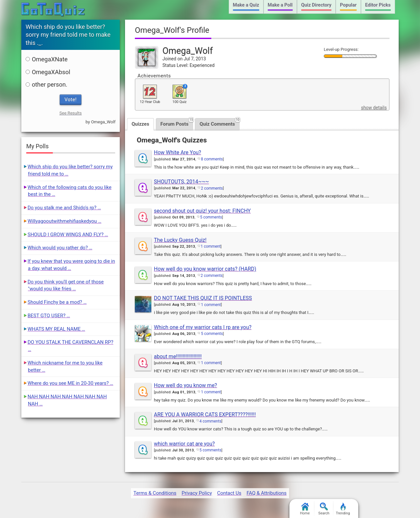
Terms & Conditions (155, 493)
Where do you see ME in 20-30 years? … (70, 383)
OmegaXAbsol (48, 72)
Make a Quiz (246, 5)
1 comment (211, 246)
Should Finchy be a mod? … (57, 302)
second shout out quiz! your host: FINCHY (202, 211)
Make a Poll (280, 5)
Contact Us (229, 493)
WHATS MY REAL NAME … (56, 329)
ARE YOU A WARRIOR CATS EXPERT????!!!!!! (205, 414)
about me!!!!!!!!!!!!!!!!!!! (178, 356)
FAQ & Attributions (266, 493)
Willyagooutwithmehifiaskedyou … (64, 221)
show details (374, 108)
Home (305, 509)
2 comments (212, 188)
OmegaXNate (47, 59)
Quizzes (140, 124)
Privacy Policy (197, 493)
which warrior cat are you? (184, 444)
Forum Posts (177, 123)
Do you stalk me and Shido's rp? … (64, 208)
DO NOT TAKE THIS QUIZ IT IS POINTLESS (203, 298)
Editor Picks (378, 5)
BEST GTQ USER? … (49, 316)
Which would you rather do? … (60, 248)
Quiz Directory (316, 5)
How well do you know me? (185, 385)
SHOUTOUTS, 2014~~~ (181, 182)
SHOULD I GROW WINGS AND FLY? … (68, 235)
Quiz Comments (220, 123)
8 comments (212, 159)
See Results (71, 113)
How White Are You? (178, 152)
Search (324, 509)
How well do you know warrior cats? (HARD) (205, 269)
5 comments (211, 217)
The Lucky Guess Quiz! (180, 240)
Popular (348, 5)
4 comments (210, 421)
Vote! (71, 99)
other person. (46, 84)
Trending (343, 509)
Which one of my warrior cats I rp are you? (203, 327)
